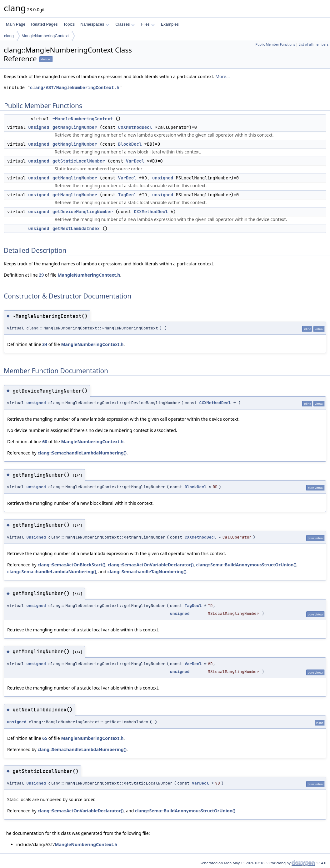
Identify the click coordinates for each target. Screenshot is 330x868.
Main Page (16, 24)
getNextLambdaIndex (76, 228)
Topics (69, 24)
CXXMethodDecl (135, 127)
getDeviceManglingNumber (83, 212)
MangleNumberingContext (45, 36)
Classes (125, 24)
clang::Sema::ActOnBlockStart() (71, 565)
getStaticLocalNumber (79, 161)
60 (45, 442)
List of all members (314, 44)
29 (41, 275)
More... (222, 76)
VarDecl (135, 161)
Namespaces (95, 24)
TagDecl (127, 195)
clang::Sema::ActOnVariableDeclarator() (151, 565)
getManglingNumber (75, 127)
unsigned (39, 127)
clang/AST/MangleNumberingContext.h (75, 88)
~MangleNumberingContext (83, 119)
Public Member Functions (275, 44)
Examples (170, 24)
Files (148, 24)
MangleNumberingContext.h (89, 275)
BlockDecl (130, 144)
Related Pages (44, 24)
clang (9, 36)
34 (45, 344)
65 (45, 738)
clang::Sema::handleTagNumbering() (147, 572)
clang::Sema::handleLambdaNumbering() (82, 453)
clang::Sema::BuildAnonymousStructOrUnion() (246, 565)
